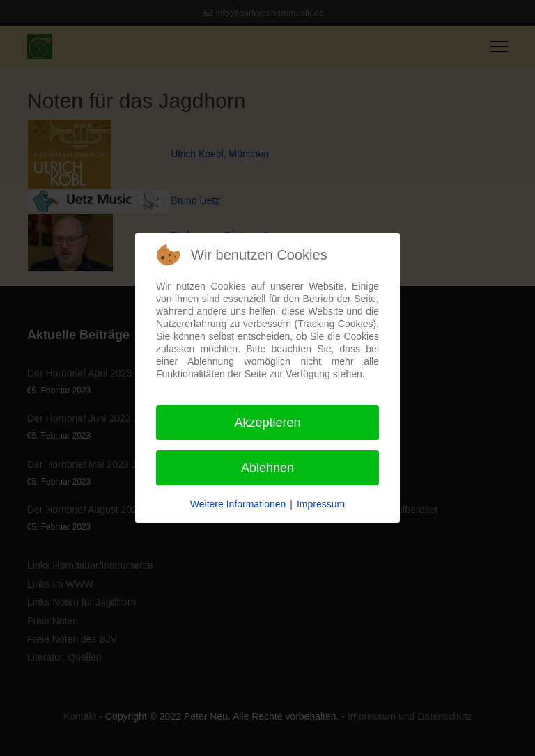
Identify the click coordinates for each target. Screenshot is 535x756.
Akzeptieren (267, 423)
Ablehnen (267, 468)
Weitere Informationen (238, 504)
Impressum (321, 504)
